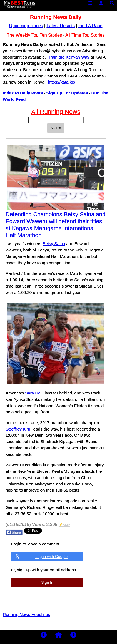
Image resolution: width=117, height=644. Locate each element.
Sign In (47, 582)
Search (56, 128)
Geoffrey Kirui (18, 429)
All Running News (56, 112)
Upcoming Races (26, 26)
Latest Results (61, 26)
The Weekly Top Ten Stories (34, 35)
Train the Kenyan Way (69, 57)
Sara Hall (34, 393)
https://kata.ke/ (61, 82)
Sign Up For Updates (67, 93)
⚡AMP (64, 525)
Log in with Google (51, 557)
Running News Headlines (26, 614)
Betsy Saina (54, 244)
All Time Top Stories (85, 35)
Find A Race (90, 26)
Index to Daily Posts (23, 93)
